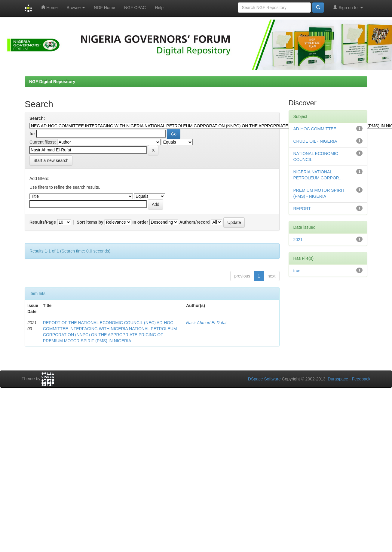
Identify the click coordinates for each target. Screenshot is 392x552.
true (297, 271)
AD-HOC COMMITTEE (315, 129)
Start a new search (51, 160)
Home (49, 7)
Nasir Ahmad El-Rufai (206, 323)
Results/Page (43, 222)
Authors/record (194, 222)
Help (159, 8)
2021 (298, 240)
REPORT (302, 209)
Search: (37, 118)
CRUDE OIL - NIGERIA (315, 141)
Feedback (361, 379)
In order (140, 222)
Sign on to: (348, 7)
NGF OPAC (135, 8)
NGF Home (104, 8)
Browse (76, 8)
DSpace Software (264, 379)
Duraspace (338, 379)
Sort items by (90, 222)
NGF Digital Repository (52, 82)
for (32, 134)
